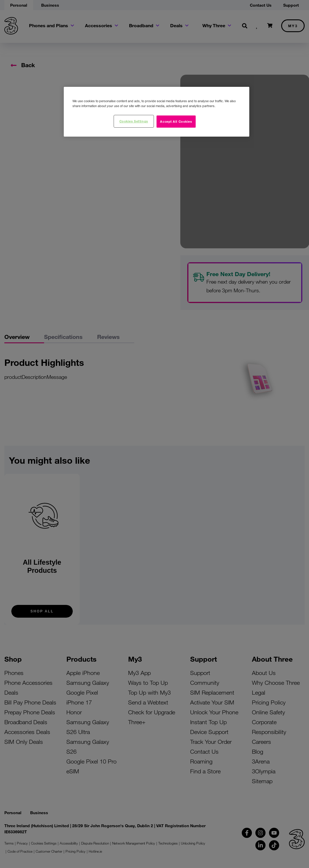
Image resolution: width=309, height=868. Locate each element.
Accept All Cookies (176, 121)
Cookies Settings (134, 121)
